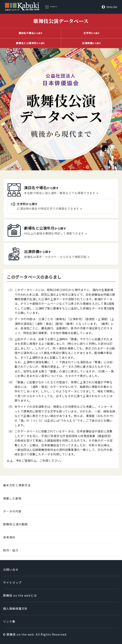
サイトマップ (12, 582)
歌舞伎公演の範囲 (15, 524)
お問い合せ (11, 570)
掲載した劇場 (12, 498)
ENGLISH (112, 7)
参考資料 (9, 537)
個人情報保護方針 (15, 608)
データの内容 (12, 511)
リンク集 (9, 621)
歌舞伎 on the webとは (20, 595)
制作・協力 (11, 550)
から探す (30, 33)
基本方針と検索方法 (17, 485)
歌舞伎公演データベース (61, 21)
